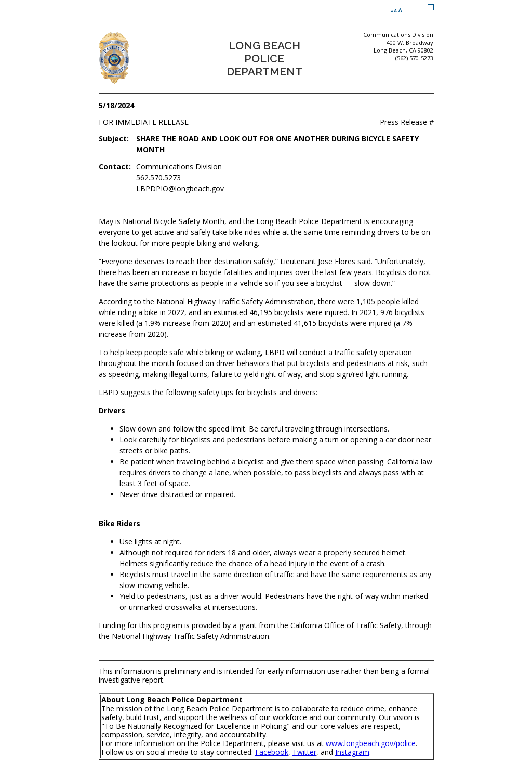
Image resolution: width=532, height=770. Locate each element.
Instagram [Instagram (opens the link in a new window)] (352, 752)
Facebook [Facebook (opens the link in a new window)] (272, 752)
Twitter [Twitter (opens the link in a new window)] (304, 752)
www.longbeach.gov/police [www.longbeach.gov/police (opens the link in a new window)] (371, 743)
